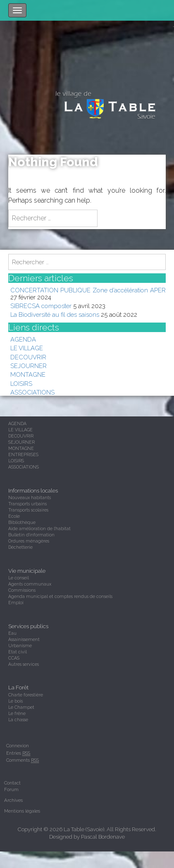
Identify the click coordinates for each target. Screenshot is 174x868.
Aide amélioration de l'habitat (39, 528)
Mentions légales (22, 811)
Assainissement (24, 639)
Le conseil (19, 578)
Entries (18, 753)
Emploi (16, 603)
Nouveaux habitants (30, 497)
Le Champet (21, 707)
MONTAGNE (28, 374)
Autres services (24, 664)
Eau (12, 633)
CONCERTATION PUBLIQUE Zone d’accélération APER (88, 290)
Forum (11, 789)
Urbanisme (20, 646)
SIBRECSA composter (41, 306)
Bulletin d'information (31, 535)
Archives (13, 800)
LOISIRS (21, 384)
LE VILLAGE (27, 348)
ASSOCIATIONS (32, 392)
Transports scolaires (28, 510)
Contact (12, 783)
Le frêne (17, 713)
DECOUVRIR (28, 357)
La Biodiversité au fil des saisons (55, 314)
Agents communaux (30, 584)
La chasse (18, 720)
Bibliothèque (22, 522)
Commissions (22, 590)
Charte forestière (26, 695)
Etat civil (18, 652)
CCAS (14, 658)
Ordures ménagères (29, 541)
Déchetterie (20, 547)
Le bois (15, 701)
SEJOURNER (29, 366)
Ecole (14, 516)
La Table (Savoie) (84, 829)
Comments (23, 760)
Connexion (18, 746)
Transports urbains (27, 504)
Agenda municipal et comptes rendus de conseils (60, 596)
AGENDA (23, 339)
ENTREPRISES (23, 454)
